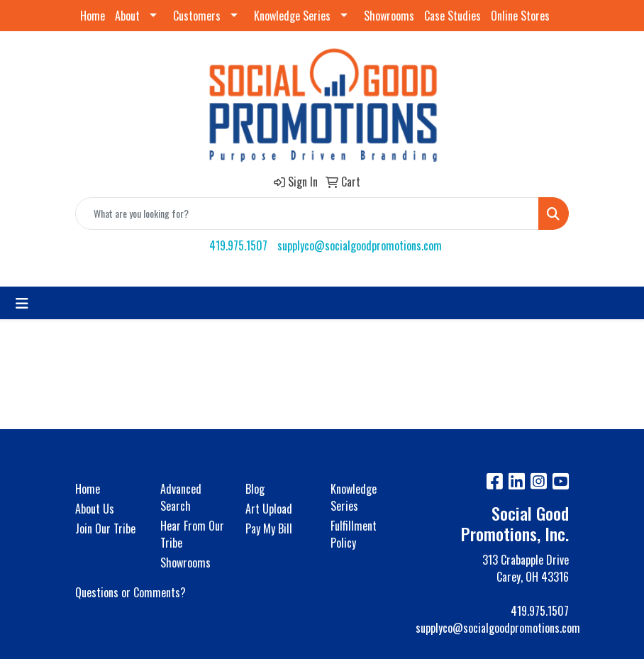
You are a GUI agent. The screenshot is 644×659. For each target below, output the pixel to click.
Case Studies (453, 16)
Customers (197, 16)
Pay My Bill (269, 528)
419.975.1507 (238, 245)
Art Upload (269, 509)
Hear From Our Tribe (192, 534)
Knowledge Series (292, 16)
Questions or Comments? (131, 592)
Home (93, 16)
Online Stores (520, 16)
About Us (95, 509)
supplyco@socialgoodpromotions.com (360, 245)
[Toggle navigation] (22, 303)
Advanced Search (181, 497)
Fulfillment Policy (354, 534)
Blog (255, 489)
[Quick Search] (307, 214)
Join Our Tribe (105, 528)
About (127, 16)
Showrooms (389, 16)
